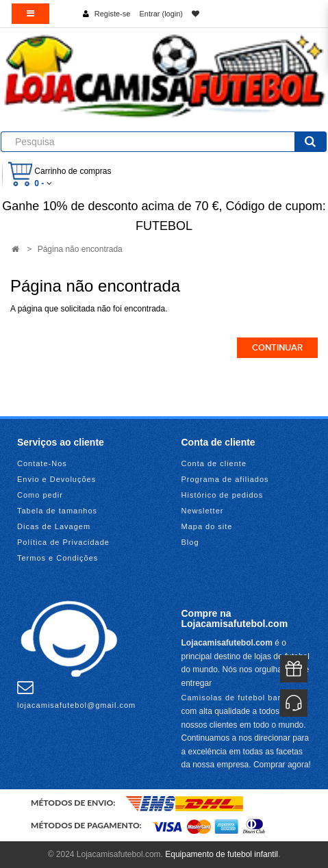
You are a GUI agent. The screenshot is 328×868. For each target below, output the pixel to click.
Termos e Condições (58, 558)
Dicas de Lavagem (54, 526)
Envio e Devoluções (56, 479)
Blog (190, 542)
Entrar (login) (161, 14)
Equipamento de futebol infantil (222, 854)
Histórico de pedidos (223, 495)
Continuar (277, 348)
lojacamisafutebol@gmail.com (76, 694)
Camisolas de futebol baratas (240, 698)
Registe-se (113, 14)
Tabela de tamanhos (57, 511)
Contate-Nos (42, 463)
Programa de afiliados (225, 479)
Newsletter (203, 511)
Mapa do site (207, 526)
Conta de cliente (214, 463)
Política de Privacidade (63, 542)
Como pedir (40, 495)
